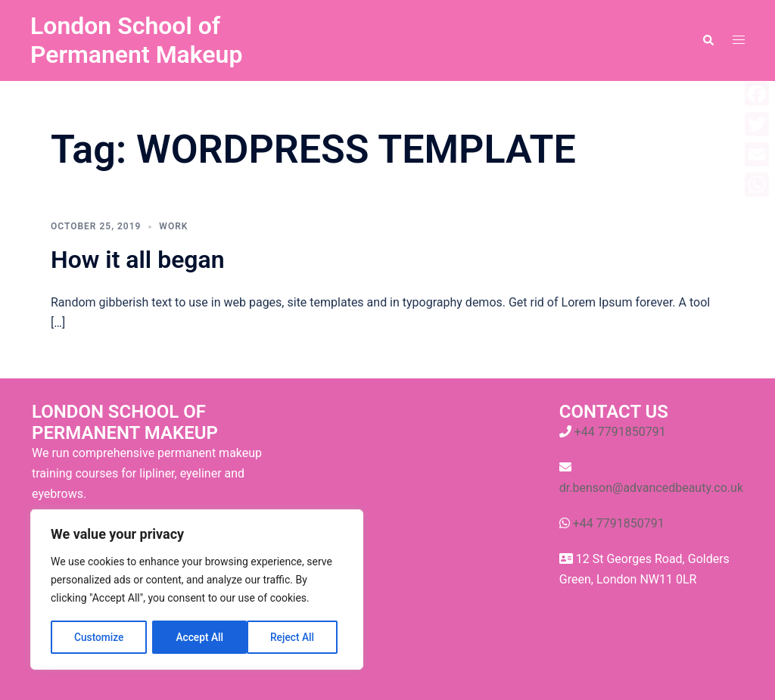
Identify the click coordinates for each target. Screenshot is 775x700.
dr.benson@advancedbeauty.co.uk (651, 488)
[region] (197, 590)
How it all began (138, 260)
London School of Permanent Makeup (137, 40)
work (173, 226)
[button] (708, 40)
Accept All (296, 637)
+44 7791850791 (620, 432)
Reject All (198, 637)
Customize (99, 637)
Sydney (65, 675)
